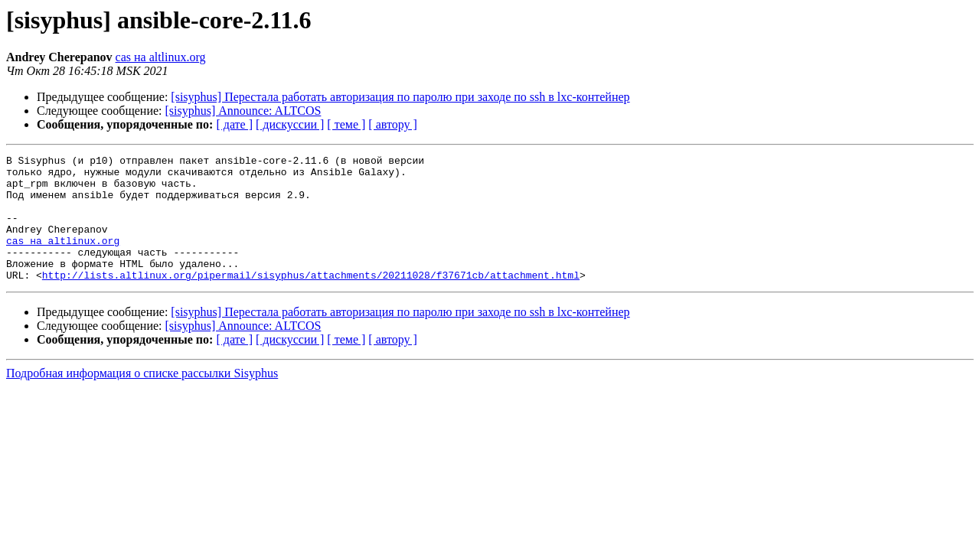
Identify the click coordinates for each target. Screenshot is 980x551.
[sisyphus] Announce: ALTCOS (243, 111)
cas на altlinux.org (161, 57)
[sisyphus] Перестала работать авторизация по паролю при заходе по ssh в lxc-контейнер (400, 97)
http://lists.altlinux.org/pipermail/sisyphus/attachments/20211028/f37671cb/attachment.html (311, 300)
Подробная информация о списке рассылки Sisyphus (142, 398)
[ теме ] (346, 124)
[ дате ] (234, 124)
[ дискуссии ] (290, 124)
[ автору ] (392, 124)
